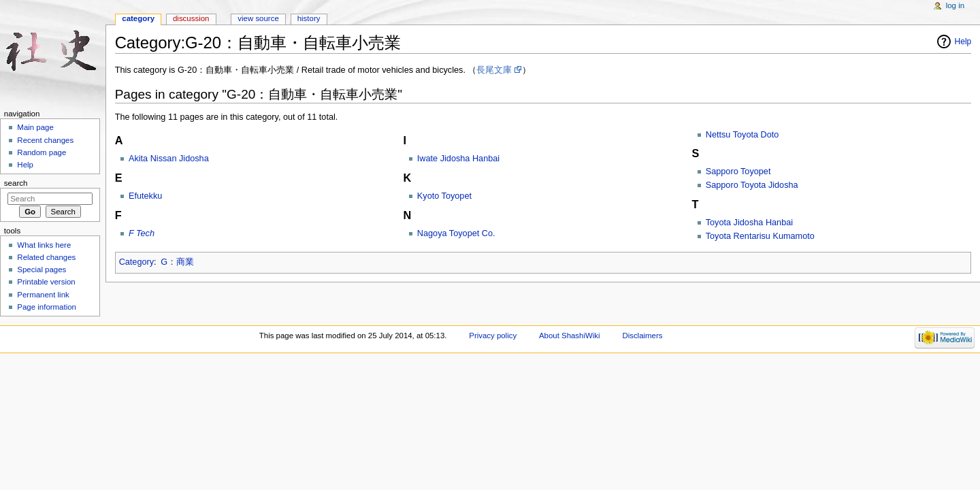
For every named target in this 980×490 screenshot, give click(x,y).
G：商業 (177, 262)
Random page (42, 152)
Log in (955, 5)
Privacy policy (493, 336)
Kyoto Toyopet (444, 196)
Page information (47, 307)
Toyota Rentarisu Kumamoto (760, 236)
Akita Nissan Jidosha (169, 159)
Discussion (191, 18)
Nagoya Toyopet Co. (456, 233)
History (309, 18)
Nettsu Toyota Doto (742, 135)
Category (136, 262)
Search (16, 183)
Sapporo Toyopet (738, 171)
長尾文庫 (494, 70)
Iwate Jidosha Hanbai (458, 159)
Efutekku (145, 196)
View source (258, 18)
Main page (35, 127)
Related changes (46, 257)
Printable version (46, 282)
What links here (44, 245)
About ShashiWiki (570, 336)
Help (963, 42)
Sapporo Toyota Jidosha (752, 185)
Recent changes (45, 140)
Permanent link (43, 295)
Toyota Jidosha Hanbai (749, 223)
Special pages (42, 269)
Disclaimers (642, 336)
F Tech (142, 233)
